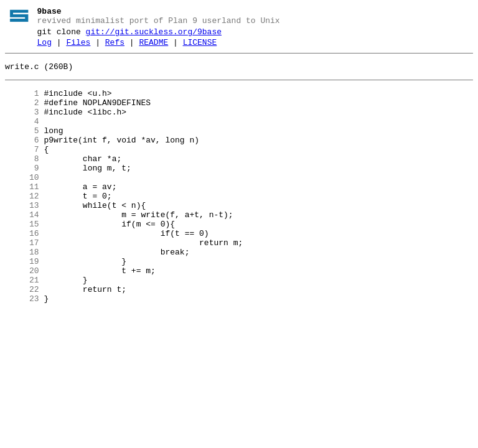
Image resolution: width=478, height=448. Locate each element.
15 (22, 259)
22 (22, 338)
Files (78, 48)
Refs (115, 48)
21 (22, 327)
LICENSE (200, 48)
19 (22, 304)
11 (22, 215)
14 (22, 248)
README (153, 48)
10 (22, 203)
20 (22, 315)
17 (22, 282)
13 (22, 237)
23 (22, 349)
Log (45, 48)
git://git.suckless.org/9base (154, 35)
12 (22, 226)
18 (22, 293)
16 (22, 271)
